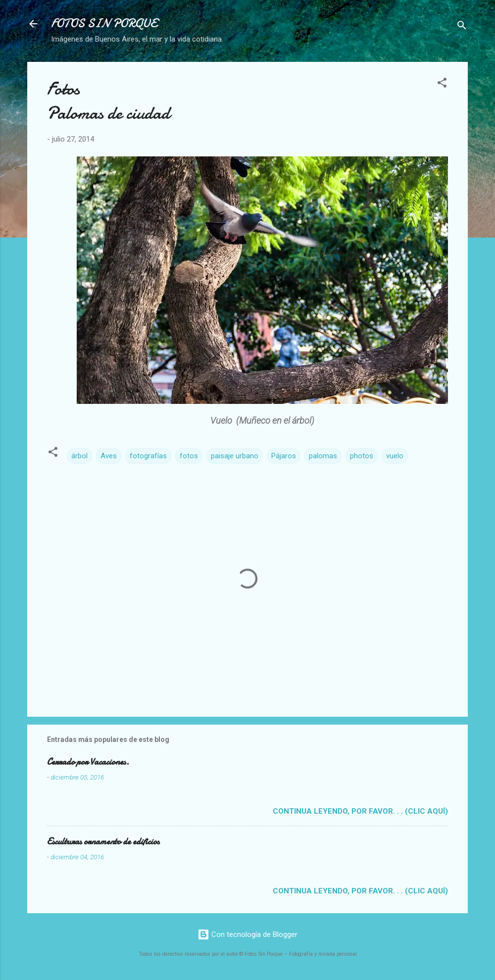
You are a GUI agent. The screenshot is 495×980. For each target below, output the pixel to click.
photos (362, 456)
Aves (109, 456)
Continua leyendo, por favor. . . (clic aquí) (360, 811)
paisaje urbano (235, 456)
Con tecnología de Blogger (247, 934)
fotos (189, 456)
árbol (79, 456)
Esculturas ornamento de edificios (103, 842)
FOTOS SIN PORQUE (104, 24)
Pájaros (284, 456)
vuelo (395, 456)
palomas (323, 456)
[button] (442, 84)
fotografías (148, 456)
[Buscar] (462, 27)
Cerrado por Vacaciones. (88, 762)
